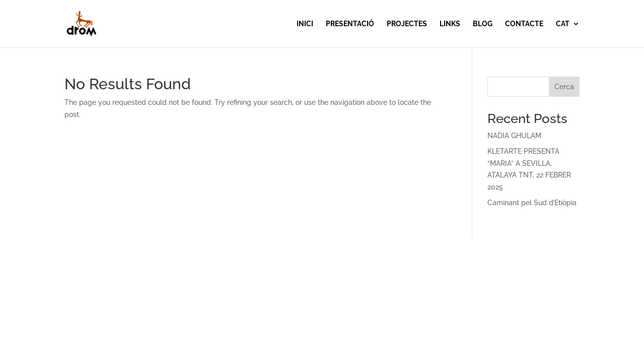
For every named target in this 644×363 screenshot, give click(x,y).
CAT (563, 24)
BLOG (483, 24)
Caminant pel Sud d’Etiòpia (532, 203)
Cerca (564, 87)
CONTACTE (524, 24)
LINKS (450, 24)
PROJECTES (407, 24)
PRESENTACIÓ (350, 24)
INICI (305, 24)
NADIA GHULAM (514, 136)
